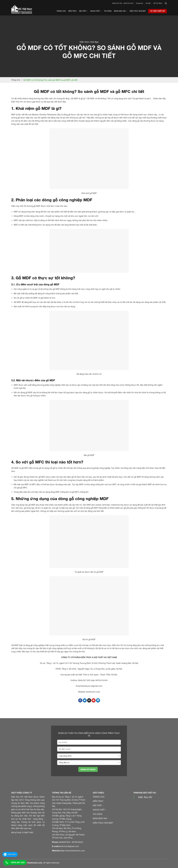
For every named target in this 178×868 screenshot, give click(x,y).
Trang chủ (61, 11)
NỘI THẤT (98, 805)
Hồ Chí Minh (158, 3)
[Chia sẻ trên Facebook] (80, 700)
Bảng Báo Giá (121, 11)
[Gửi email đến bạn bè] (89, 700)
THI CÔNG (98, 814)
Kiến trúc (72, 11)
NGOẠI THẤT (99, 810)
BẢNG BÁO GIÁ (101, 818)
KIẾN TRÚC (98, 801)
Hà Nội (148, 3)
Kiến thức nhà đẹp (138, 11)
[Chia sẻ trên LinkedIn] (98, 700)
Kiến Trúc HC (145, 797)
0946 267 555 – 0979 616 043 (123, 3)
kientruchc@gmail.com (69, 846)
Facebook (140, 3)
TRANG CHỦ (99, 797)
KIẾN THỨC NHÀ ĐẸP (103, 823)
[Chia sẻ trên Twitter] (85, 700)
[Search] (166, 3)
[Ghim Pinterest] (94, 700)
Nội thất (83, 11)
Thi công (108, 11)
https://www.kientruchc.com (72, 851)
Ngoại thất (96, 11)
